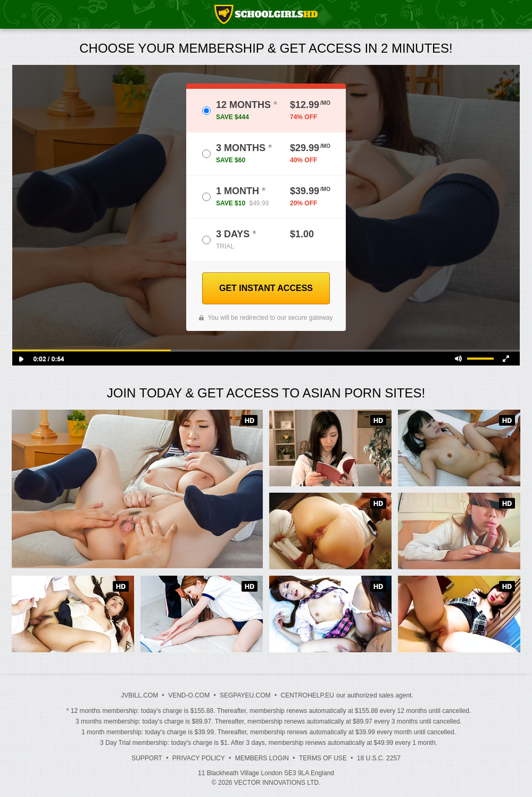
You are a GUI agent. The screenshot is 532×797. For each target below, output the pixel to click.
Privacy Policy (199, 758)
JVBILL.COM (139, 695)
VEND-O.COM (189, 695)
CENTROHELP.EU (307, 695)
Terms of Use (323, 758)
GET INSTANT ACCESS (266, 288)
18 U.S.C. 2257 (379, 758)
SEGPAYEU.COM (245, 695)
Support (147, 758)
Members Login (262, 758)
